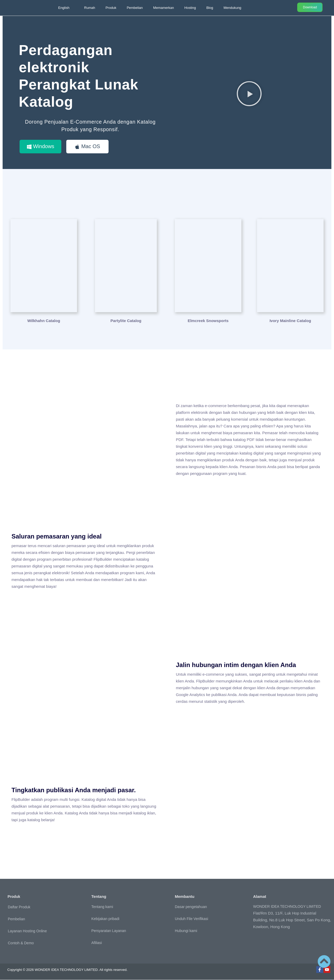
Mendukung (232, 8)
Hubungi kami (186, 931)
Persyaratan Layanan (109, 931)
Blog (210, 8)
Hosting (190, 8)
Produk (111, 8)
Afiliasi (97, 943)
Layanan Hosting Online (27, 931)
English (64, 8)
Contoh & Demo (21, 943)
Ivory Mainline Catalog (290, 321)
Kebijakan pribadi (105, 919)
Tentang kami (102, 907)
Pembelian (135, 8)
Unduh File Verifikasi (192, 919)
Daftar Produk (19, 907)
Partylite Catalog (126, 321)
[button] (249, 93)
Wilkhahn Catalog (44, 321)
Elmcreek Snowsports (208, 321)
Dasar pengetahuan (191, 907)
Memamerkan (163, 8)
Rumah (90, 8)
